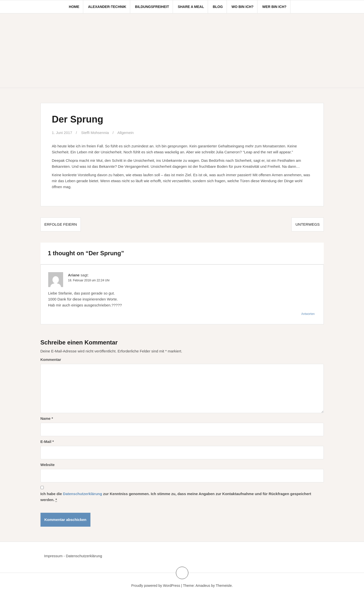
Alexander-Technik (107, 7)
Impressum (53, 556)
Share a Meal (191, 7)
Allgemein (125, 133)
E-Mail (47, 442)
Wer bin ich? (274, 7)
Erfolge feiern (61, 224)
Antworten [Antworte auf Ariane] (308, 314)
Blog (218, 7)
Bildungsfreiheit (152, 7)
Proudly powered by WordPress (156, 586)
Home (74, 7)
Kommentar (51, 360)
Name (47, 418)
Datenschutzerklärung (82, 494)
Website (48, 465)
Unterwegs (307, 224)
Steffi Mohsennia (95, 133)
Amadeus (203, 586)
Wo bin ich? (243, 7)
